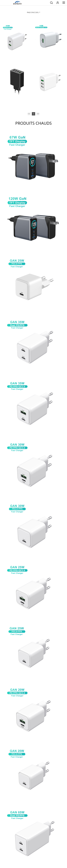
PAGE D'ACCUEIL (33, 12)
